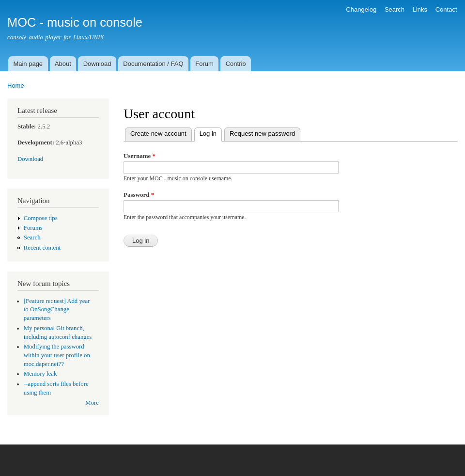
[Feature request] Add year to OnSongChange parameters (57, 310)
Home (16, 86)
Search (395, 9)
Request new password (262, 134)
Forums (33, 228)
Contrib (236, 64)
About (63, 64)
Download (97, 64)
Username (139, 156)
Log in (211, 133)
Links (420, 9)
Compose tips (41, 218)
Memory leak (40, 374)
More (92, 403)
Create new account (158, 134)
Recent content (42, 248)
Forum (204, 64)
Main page (28, 64)
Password (139, 195)
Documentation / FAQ (153, 64)
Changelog (361, 9)
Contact (446, 9)
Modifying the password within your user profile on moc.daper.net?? (57, 355)
